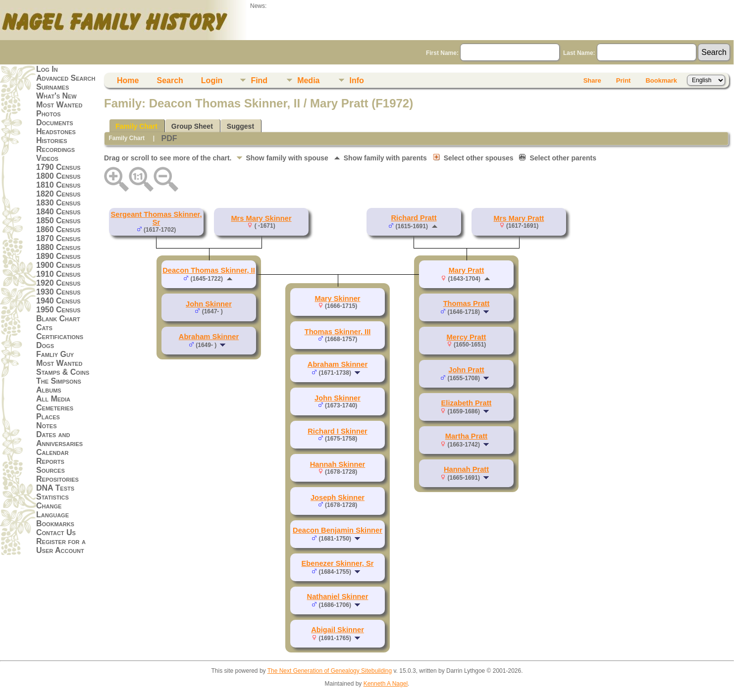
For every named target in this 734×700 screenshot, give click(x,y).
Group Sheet (192, 126)
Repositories (57, 479)
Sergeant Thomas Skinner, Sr (156, 218)
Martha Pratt (467, 436)
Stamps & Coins (63, 372)
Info (356, 80)
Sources (51, 470)
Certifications (60, 336)
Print (624, 80)
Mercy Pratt (467, 337)
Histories (52, 140)
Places (48, 417)
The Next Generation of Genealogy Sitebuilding (330, 671)
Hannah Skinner (338, 464)
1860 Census (58, 229)
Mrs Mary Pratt (519, 218)
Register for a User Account (61, 546)
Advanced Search (66, 78)
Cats (44, 327)
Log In (47, 69)
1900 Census (58, 265)
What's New (56, 96)
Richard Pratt (414, 218)
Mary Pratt (467, 270)
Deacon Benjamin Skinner (338, 530)
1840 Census (58, 212)
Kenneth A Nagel (386, 684)
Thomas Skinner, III (338, 332)
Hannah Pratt (466, 469)
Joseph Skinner (338, 498)
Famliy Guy (55, 354)
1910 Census (58, 274)
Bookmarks (55, 524)
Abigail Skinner (338, 630)
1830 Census (58, 203)
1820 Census (58, 194)
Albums (49, 390)
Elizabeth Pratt (467, 403)
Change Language (52, 510)
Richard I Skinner (338, 431)
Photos (49, 114)
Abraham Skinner (209, 337)
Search (170, 80)
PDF (169, 138)
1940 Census (58, 301)
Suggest (240, 126)
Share (592, 80)
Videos (47, 158)
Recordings (55, 149)
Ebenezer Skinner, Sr (338, 563)
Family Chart (136, 126)
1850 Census (58, 221)
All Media (53, 399)
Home (128, 80)
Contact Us (56, 532)
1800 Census (58, 176)
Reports (50, 461)
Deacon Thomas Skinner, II (209, 270)
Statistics (52, 497)
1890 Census (58, 256)
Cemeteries (55, 408)
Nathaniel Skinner (338, 597)
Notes (47, 425)
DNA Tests (55, 488)
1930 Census (58, 292)
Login (212, 80)
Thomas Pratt (467, 303)
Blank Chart (58, 319)
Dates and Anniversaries (59, 439)
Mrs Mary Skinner (261, 218)
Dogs (45, 345)
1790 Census (58, 167)
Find (259, 80)
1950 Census (58, 310)
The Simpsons (59, 381)
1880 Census (58, 247)
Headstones (56, 131)
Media (308, 80)
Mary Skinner (337, 299)
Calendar (52, 452)
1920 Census (58, 283)
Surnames (52, 87)
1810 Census (58, 185)
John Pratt (466, 370)
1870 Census (58, 238)
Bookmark (661, 80)
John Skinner (209, 304)
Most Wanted (59, 105)
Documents (55, 123)
